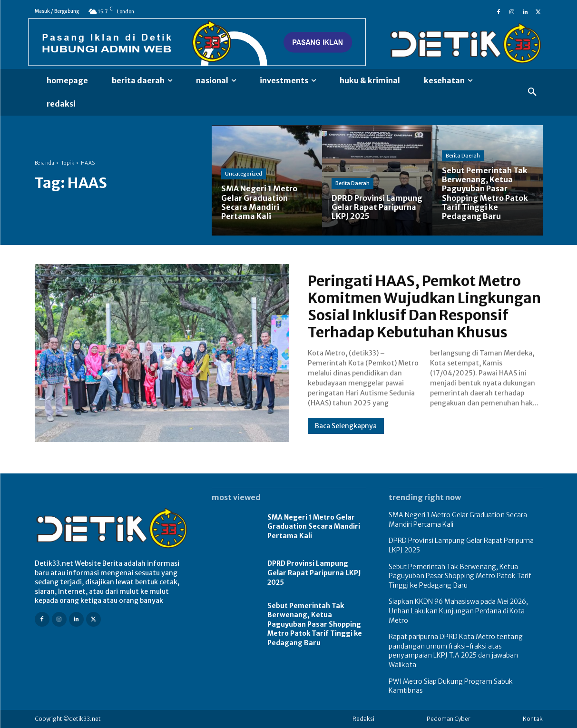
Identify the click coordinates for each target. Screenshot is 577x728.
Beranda (45, 163)
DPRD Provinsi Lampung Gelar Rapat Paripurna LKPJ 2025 (314, 573)
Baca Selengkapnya (346, 426)
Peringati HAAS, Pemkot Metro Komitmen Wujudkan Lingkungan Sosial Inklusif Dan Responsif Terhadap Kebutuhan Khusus (424, 306)
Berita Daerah (352, 183)
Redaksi (363, 719)
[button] (532, 92)
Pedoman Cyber (449, 719)
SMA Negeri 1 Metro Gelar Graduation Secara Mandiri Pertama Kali (314, 526)
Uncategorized (244, 174)
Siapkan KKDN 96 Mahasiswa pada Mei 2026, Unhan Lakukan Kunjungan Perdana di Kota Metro (458, 611)
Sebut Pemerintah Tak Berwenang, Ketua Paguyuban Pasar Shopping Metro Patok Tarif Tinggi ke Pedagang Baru (315, 624)
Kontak (533, 719)
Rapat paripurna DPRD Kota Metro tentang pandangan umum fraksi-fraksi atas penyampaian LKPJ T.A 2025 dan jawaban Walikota (456, 651)
